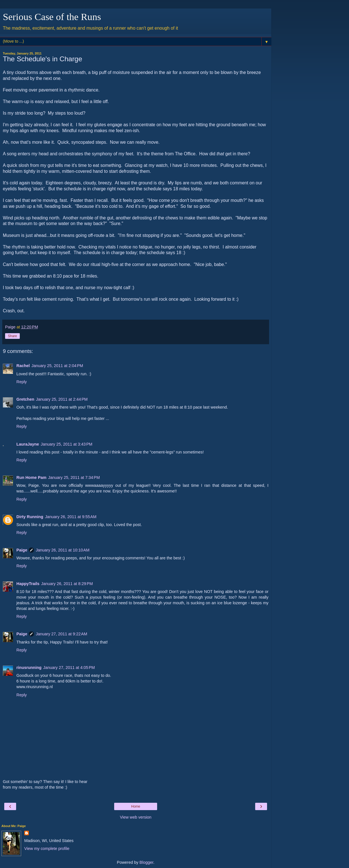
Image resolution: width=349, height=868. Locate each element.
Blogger (147, 862)
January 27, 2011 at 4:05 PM (69, 668)
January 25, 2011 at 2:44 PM (62, 399)
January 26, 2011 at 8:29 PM (67, 584)
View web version (136, 817)
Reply (22, 382)
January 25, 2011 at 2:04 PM (57, 366)
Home (136, 806)
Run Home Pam (31, 477)
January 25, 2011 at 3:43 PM (67, 444)
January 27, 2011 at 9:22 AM (61, 634)
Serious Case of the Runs (52, 17)
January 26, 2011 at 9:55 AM (71, 517)
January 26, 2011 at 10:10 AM (62, 550)
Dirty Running (30, 517)
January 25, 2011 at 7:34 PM (74, 477)
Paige (22, 550)
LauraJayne (28, 444)
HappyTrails (28, 584)
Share (12, 336)
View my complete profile (47, 849)
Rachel (23, 366)
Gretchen (25, 399)
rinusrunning (29, 668)
